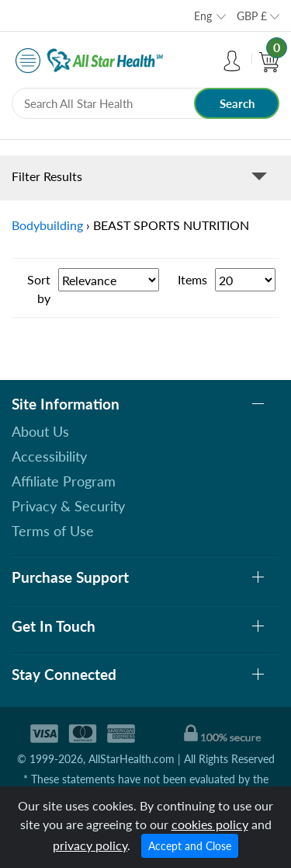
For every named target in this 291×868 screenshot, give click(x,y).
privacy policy (90, 845)
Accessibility (49, 456)
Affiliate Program (64, 481)
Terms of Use (53, 531)
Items (192, 279)
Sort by (39, 289)
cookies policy (210, 824)
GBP (252, 16)
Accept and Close (190, 846)
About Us (40, 431)
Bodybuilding (47, 225)
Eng (203, 16)
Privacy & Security (68, 506)
